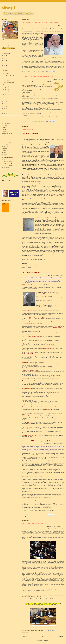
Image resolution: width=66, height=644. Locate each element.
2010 (5, 107)
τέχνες (3, 154)
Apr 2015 (6, 93)
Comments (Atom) (45, 640)
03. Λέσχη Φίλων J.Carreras (7, 163)
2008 (5, 110)
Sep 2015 (6, 84)
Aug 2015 (7, 86)
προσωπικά (4, 148)
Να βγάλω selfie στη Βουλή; (33, 524)
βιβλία (3, 126)
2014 (5, 100)
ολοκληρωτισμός (5, 141)
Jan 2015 (6, 98)
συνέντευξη (4, 150)
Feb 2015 (6, 96)
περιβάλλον (4, 147)
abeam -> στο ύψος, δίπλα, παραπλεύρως (38, 77)
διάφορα (4, 129)
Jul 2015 (6, 88)
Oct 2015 (6, 74)
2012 (5, 103)
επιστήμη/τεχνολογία (6, 133)
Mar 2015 (6, 94)
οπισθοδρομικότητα (6, 143)
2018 (5, 64)
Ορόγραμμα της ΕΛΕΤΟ (57, 79)
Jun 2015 (6, 89)
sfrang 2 (9, 8)
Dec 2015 (6, 70)
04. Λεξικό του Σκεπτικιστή (7, 165)
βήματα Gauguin (5, 124)
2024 (5, 55)
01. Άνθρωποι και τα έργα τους (8, 160)
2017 (5, 65)
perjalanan (4, 120)
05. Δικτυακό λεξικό (6, 167)
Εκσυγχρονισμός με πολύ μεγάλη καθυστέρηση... (41, 22)
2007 (5, 112)
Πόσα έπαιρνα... (28, 130)
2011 (5, 105)
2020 (5, 60)
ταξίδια (4, 152)
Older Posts (61, 636)
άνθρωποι (27, 517)
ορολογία (27, 123)
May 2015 (7, 91)
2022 (5, 59)
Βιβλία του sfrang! (6, 181)
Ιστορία (4, 137)
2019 (5, 62)
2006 (5, 113)
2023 (5, 57)
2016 (5, 67)
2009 (5, 108)
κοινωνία (27, 632)
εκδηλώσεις (4, 131)
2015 (5, 69)
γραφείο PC (4, 128)
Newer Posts (25, 636)
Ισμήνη (4, 135)
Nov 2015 (7, 72)
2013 (5, 102)
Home (43, 636)
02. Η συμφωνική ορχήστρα (7, 162)
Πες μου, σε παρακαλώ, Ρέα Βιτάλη (30, 262)
